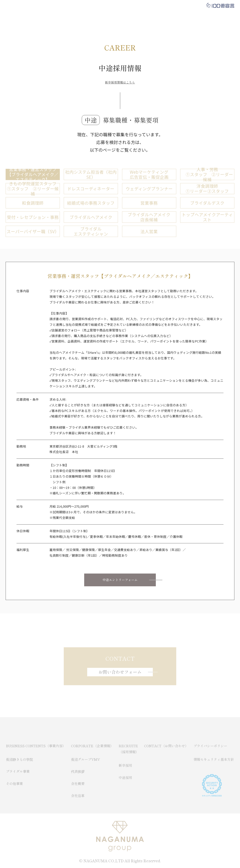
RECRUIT (126, 6)
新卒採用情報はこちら (120, 82)
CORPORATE (100, 6)
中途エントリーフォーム (120, 580)
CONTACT (149, 6)
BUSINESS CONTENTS (67, 6)
